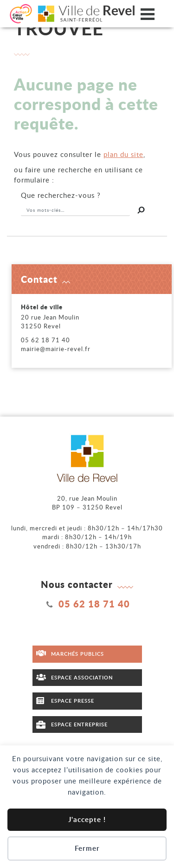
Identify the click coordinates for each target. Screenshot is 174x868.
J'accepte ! (87, 819)
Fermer (87, 848)
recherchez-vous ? (61, 195)
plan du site (123, 154)
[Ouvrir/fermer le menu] (148, 14)
